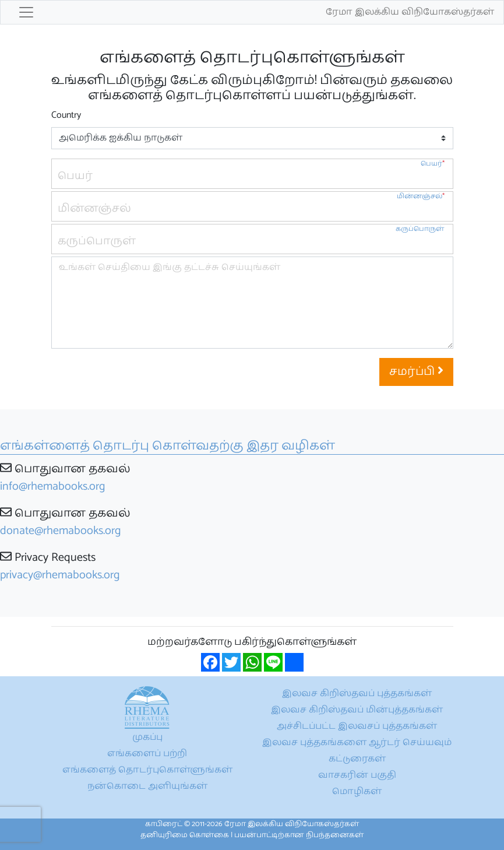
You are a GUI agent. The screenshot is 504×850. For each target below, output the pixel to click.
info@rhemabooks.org (53, 487)
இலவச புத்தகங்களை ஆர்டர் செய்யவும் (357, 742)
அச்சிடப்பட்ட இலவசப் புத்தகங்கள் (357, 726)
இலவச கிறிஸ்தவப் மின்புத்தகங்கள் (357, 710)
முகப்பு (147, 737)
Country (66, 115)
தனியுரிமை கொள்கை (185, 835)
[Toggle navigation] (26, 12)
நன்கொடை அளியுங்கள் (147, 786)
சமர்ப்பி (416, 372)
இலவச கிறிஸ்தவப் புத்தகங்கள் (357, 693)
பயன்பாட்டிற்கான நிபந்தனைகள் (299, 835)
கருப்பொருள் (420, 229)
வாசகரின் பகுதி (357, 775)
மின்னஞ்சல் (421, 196)
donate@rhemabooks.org (61, 531)
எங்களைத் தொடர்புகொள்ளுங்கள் (147, 770)
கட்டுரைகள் (357, 759)
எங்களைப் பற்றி (147, 754)
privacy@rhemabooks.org (60, 575)
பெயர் (433, 164)
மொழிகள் (357, 791)
